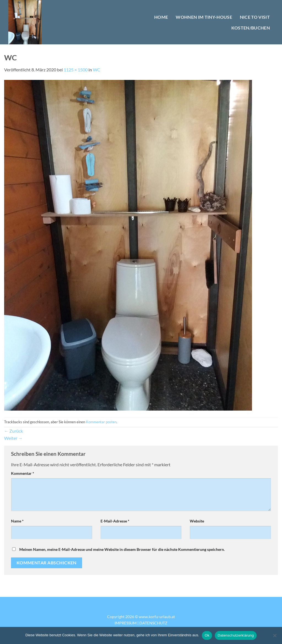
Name (17, 521)
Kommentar (23, 473)
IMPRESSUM (126, 623)
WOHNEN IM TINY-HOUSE (204, 17)
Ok (207, 635)
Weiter (13, 438)
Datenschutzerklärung (236, 635)
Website (197, 521)
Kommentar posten (101, 422)
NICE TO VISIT (255, 17)
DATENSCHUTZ (153, 623)
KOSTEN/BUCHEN (251, 28)
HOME (161, 17)
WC (97, 70)
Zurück (13, 431)
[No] (275, 637)
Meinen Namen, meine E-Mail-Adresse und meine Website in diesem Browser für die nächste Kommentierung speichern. (122, 549)
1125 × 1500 (76, 70)
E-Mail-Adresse (115, 521)
